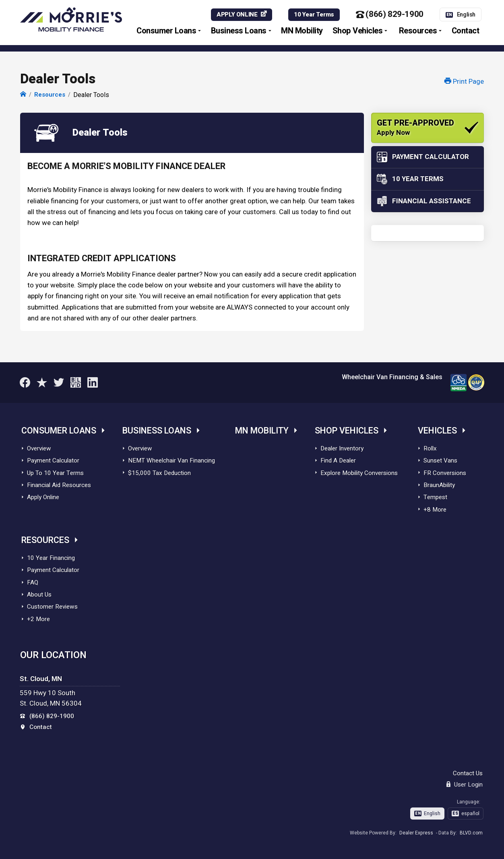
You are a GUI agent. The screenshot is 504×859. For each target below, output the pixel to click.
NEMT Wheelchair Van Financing (171, 460)
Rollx (430, 448)
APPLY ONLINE (237, 15)
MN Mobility (302, 31)
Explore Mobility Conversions (359, 473)
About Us (39, 595)
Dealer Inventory (342, 448)
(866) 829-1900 (390, 15)
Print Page (464, 81)
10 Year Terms (314, 15)
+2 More (38, 619)
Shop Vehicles (358, 31)
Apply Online (43, 497)
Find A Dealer (338, 460)
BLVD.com (471, 833)
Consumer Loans (166, 31)
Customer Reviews (52, 607)
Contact (466, 31)
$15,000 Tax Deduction (159, 473)
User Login (465, 785)
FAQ (33, 582)
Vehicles (437, 431)
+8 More (435, 510)
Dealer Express (416, 833)
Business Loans (239, 31)
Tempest (435, 497)
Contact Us (468, 773)
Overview (39, 448)
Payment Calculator (53, 460)
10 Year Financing (51, 558)
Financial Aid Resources (59, 485)
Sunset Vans (440, 460)
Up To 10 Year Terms (55, 473)
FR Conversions (445, 473)
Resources (418, 31)
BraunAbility (439, 485)
